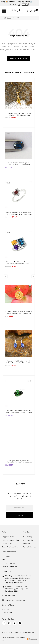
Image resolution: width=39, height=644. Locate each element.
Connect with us (8, 563)
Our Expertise (28, 540)
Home (9, 18)
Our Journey (28, 537)
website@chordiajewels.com (16, 601)
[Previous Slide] (6, 276)
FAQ (4, 560)
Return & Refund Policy (11, 540)
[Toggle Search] (28, 11)
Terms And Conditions (10, 547)
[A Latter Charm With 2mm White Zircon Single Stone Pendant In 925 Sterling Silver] (19, 301)
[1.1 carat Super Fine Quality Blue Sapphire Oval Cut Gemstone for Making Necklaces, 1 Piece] (19, 152)
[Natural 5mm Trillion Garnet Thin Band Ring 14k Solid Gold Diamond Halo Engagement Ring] (19, 202)
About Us (27, 544)
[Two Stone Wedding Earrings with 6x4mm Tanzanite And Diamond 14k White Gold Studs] (19, 351)
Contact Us (6, 556)
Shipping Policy (8, 537)
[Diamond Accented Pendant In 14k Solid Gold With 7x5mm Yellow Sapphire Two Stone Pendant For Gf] (19, 103)
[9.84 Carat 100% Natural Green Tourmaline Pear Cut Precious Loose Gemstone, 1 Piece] (19, 450)
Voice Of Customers (9, 567)
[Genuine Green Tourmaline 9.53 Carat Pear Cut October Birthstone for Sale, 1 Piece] (19, 400)
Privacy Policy (7, 544)
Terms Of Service (29, 547)
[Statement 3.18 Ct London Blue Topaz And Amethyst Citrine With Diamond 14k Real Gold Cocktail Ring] (19, 252)
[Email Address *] (19, 508)
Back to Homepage (18, 59)
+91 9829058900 (11, 595)
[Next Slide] (33, 276)
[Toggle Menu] (4, 11)
